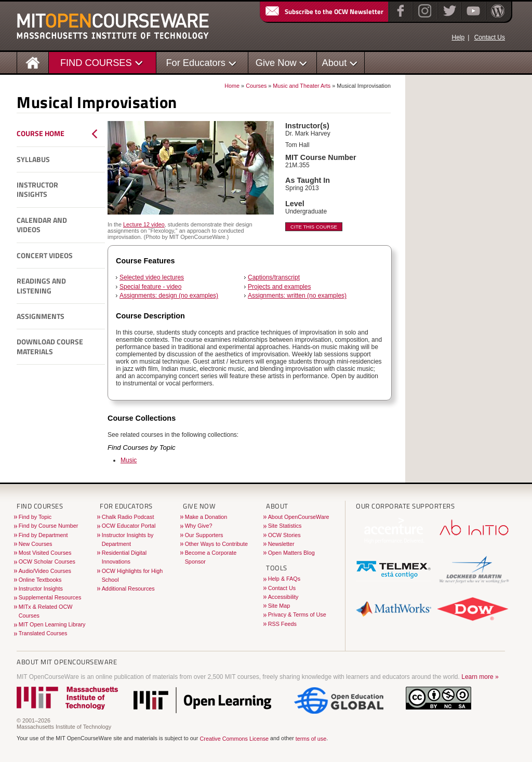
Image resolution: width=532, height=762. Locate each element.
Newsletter (281, 544)
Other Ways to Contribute (216, 544)
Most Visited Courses (45, 553)
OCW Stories (284, 535)
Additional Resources (128, 589)
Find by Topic (35, 517)
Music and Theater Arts (302, 86)
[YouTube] (472, 18)
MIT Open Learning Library (52, 624)
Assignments (41, 316)
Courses (256, 86)
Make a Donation (206, 517)
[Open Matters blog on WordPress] (497, 18)
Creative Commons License (234, 739)
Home (232, 86)
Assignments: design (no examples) (169, 296)
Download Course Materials (50, 347)
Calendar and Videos (42, 225)
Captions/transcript (274, 277)
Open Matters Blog (291, 553)
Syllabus (33, 159)
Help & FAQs (284, 579)
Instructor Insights (37, 190)
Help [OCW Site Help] (458, 37)
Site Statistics (285, 526)
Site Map (279, 606)
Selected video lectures (152, 277)
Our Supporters (204, 535)
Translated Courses (43, 633)
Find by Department (43, 535)
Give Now (276, 63)
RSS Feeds (282, 624)
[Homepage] (33, 62)
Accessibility (283, 597)
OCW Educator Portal (129, 526)
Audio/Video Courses (45, 571)
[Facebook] (399, 18)
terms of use (311, 739)
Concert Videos (45, 256)
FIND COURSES (96, 63)
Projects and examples (279, 287)
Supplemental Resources (50, 597)
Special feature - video (150, 287)
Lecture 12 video (144, 224)
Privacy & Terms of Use (297, 614)
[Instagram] (424, 18)
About (335, 63)
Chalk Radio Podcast (128, 517)
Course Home (41, 133)
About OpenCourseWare (299, 517)
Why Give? (199, 526)
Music (129, 460)
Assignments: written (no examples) (297, 296)
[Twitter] (449, 18)
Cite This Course (314, 227)
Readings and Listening (41, 286)
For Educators (196, 63)
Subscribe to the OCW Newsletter (324, 11)
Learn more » (480, 677)
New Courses (36, 544)
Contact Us (490, 37)
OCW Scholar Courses (47, 562)
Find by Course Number (49, 526)
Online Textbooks (40, 580)
